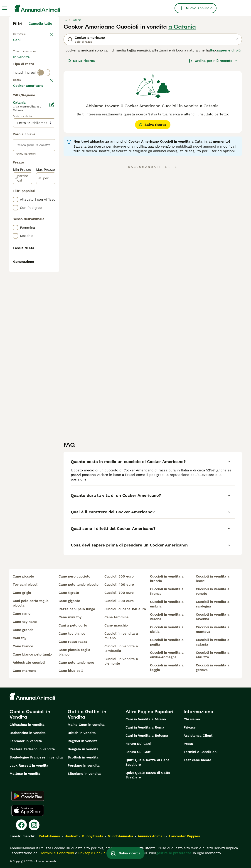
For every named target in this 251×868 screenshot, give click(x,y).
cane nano (22, 614)
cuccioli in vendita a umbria (167, 604)
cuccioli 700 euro (119, 593)
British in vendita (82, 733)
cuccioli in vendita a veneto (213, 591)
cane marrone (25, 671)
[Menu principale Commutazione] (5, 8)
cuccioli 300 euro (119, 601)
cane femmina (117, 617)
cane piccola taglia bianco (74, 652)
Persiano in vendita (84, 766)
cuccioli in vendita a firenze (167, 591)
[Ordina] (213, 61)
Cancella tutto (40, 24)
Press (188, 744)
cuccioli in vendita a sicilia (167, 629)
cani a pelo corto (73, 625)
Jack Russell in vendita (29, 766)
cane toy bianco (72, 634)
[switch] (44, 102)
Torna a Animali (26, 34)
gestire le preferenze (174, 853)
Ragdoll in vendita (83, 741)
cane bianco (23, 646)
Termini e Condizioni (201, 752)
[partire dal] (23, 311)
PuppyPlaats (93, 836)
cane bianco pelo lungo (32, 654)
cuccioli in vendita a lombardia (121, 649)
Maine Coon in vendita (86, 725)
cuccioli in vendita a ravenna (213, 617)
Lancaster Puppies (185, 836)
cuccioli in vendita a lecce (213, 579)
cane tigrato (69, 593)
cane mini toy (70, 617)
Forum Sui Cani (138, 744)
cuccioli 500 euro (119, 576)
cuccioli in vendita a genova (213, 668)
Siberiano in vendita (84, 774)
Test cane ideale (197, 760)
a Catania (182, 27)
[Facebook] (21, 825)
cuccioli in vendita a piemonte (121, 661)
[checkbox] (15, 135)
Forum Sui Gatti (138, 752)
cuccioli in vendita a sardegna (213, 604)
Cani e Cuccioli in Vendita (30, 714)
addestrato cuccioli (29, 663)
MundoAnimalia (120, 836)
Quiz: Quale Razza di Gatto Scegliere (148, 775)
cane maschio (116, 625)
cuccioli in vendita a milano (121, 636)
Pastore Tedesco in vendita (32, 749)
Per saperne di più (225, 50)
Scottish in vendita (83, 757)
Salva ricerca (81, 61)
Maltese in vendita (25, 774)
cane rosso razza (73, 642)
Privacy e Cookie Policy (97, 853)
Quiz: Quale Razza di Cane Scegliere (148, 762)
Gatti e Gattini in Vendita (87, 714)
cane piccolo (23, 576)
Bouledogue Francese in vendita (36, 757)
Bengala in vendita (83, 749)
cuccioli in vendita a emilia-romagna (167, 655)
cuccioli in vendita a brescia (167, 579)
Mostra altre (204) (40, 217)
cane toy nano (25, 622)
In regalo (24, 73)
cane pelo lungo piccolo (79, 585)
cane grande (23, 630)
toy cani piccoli (26, 585)
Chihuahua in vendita (27, 725)
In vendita (25, 63)
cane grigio (22, 593)
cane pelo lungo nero (76, 663)
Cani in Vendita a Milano (146, 719)
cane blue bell (71, 671)
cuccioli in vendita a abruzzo (213, 655)
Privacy (190, 727)
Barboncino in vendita (28, 733)
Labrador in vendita (26, 741)
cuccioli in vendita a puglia (167, 642)
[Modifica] (52, 237)
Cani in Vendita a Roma (145, 727)
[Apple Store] (28, 810)
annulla (46, 111)
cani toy (20, 638)
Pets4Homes (49, 836)
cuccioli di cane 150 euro (125, 609)
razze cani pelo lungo (77, 609)
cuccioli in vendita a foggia (167, 668)
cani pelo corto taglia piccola (31, 603)
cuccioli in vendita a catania (213, 642)
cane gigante (69, 601)
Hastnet (71, 836)
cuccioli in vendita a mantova (213, 629)
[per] (46, 311)
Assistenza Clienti (198, 736)
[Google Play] (28, 796)
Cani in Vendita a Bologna (147, 736)
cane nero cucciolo (74, 576)
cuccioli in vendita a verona (167, 617)
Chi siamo (192, 719)
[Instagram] (34, 825)
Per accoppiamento (33, 84)
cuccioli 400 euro (119, 585)
